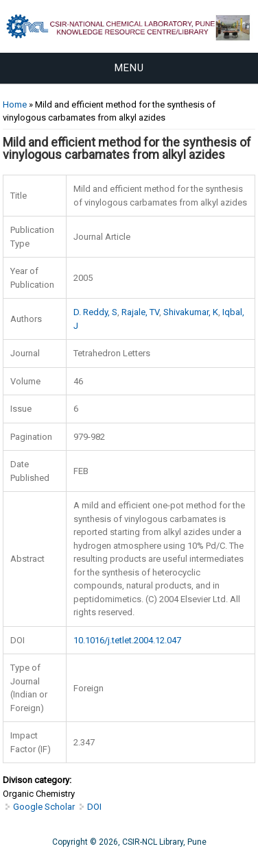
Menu (129, 68)
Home (15, 104)
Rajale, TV (140, 312)
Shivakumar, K (191, 312)
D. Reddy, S (95, 312)
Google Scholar (44, 807)
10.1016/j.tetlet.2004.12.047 (127, 640)
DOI (94, 807)
